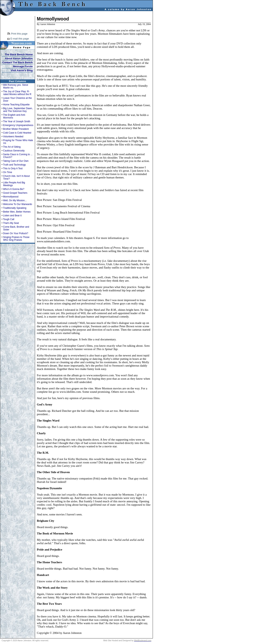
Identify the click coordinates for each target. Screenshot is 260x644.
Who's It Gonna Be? (14, 189)
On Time (8, 172)
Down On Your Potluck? (16, 233)
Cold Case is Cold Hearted (17, 133)
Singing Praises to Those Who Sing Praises (16, 239)
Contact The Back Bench (18, 62)
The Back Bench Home (19, 54)
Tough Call (9, 219)
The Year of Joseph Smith (17, 121)
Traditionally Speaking (15, 208)
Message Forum (23, 66)
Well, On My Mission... (15, 200)
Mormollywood (11, 197)
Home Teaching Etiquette (16, 105)
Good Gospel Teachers (15, 193)
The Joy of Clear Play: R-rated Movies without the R (17, 93)
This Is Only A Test (13, 168)
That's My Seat (11, 223)
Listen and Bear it (12, 216)
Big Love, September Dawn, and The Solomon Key (18, 110)
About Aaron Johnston (19, 58)
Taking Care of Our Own (16, 161)
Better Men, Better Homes (17, 212)
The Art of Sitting (12, 147)
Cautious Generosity (14, 151)
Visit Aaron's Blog (22, 70)
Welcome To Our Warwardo (18, 204)
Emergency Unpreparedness (18, 125)
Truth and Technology (14, 165)
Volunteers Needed (13, 137)
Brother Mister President (16, 129)
